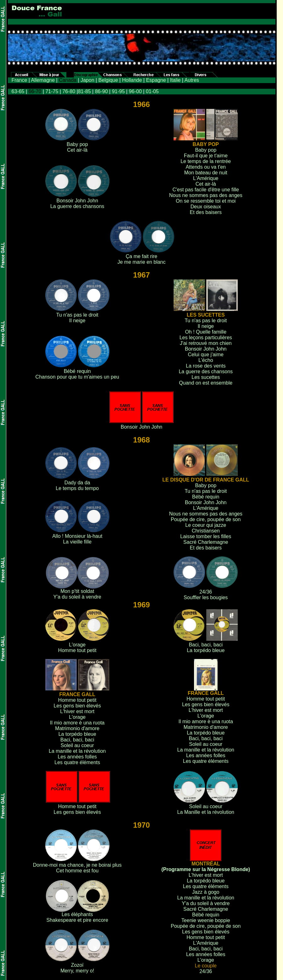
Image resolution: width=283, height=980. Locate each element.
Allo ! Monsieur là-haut (77, 536)
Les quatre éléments (77, 762)
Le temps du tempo (77, 488)
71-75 (52, 91)
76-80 (69, 91)
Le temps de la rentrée (206, 161)
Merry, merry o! (77, 971)
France (19, 80)
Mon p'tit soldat (77, 591)
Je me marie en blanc (142, 262)
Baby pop (77, 144)
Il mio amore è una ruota (77, 723)
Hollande (132, 80)
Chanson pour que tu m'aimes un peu (77, 377)
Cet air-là (77, 150)
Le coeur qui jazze (206, 525)
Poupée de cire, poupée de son (206, 519)
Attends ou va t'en (206, 167)
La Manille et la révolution (206, 812)
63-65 (18, 91)
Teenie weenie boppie (206, 920)
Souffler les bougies (206, 597)
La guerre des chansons (77, 206)
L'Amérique (206, 178)
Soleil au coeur (77, 745)
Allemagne (43, 80)
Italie (175, 80)
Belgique (108, 80)
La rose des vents (206, 366)
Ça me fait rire (141, 256)
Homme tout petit (77, 650)
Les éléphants (77, 914)
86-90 (101, 91)
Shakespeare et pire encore (77, 920)
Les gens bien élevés (77, 706)
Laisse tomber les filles (206, 536)
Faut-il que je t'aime (206, 156)
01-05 (152, 91)
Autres (192, 80)
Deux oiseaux (206, 207)
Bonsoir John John (78, 201)
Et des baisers (206, 212)
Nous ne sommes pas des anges (206, 195)
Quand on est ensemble (206, 383)
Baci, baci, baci (206, 645)
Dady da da (77, 483)
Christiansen (206, 531)
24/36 (206, 592)
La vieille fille (77, 542)
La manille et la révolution (77, 751)
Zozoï (77, 965)
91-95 (118, 91)
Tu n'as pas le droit (77, 315)
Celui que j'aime (206, 355)
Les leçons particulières (206, 338)
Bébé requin (77, 371)
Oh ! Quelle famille (206, 332)
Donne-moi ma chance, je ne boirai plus (77, 865)
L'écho (206, 360)
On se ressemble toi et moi (206, 201)
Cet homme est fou (77, 871)
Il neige (77, 321)
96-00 (135, 91)
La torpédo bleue (206, 650)
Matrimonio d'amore (77, 728)
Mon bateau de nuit (206, 173)
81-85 (84, 91)
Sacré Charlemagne (206, 542)
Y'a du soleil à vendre (77, 597)
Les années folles (78, 757)
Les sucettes (206, 377)
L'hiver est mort (77, 711)
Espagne (156, 80)
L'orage (77, 645)
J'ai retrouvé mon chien (206, 343)
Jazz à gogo (206, 892)
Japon (87, 80)
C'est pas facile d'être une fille (206, 190)
